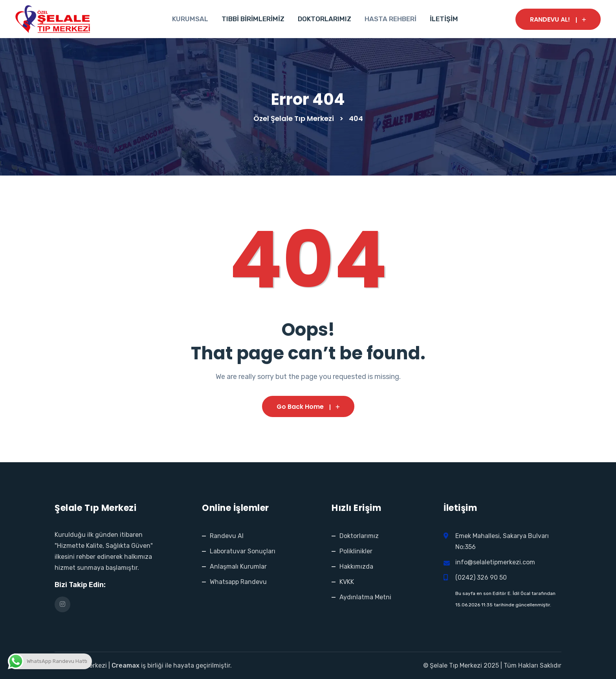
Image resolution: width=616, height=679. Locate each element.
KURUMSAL (190, 19)
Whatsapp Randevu (238, 582)
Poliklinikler (356, 551)
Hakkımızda (356, 566)
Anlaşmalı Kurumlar (238, 566)
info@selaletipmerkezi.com (495, 562)
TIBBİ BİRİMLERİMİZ (253, 19)
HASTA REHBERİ (390, 19)
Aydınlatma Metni (365, 597)
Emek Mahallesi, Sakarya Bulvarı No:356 (503, 541)
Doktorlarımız (359, 536)
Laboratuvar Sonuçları (243, 551)
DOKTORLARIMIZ (324, 19)
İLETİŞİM (444, 19)
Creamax (126, 665)
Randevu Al (227, 536)
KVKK (347, 582)
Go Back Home (308, 407)
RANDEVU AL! (558, 19)
